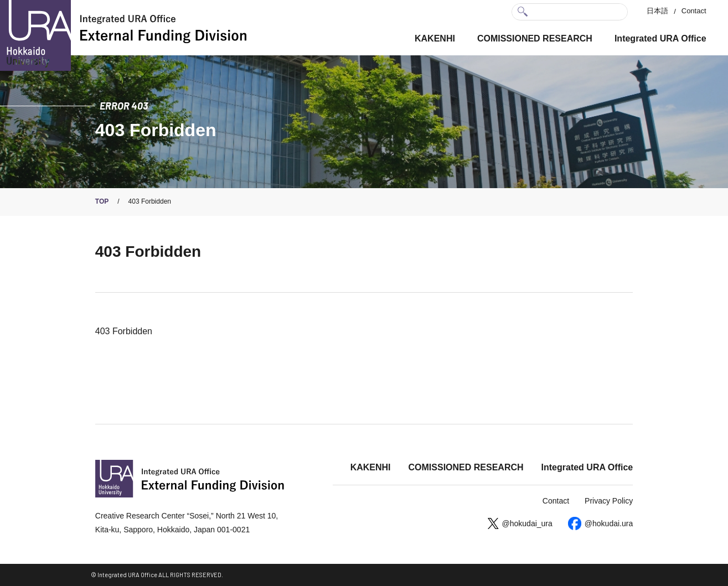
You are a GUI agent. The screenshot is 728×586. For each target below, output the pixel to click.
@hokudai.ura (609, 523)
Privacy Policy (609, 501)
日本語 (657, 11)
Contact (694, 11)
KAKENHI (435, 38)
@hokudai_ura (527, 523)
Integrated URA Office (660, 38)
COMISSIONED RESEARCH (535, 38)
